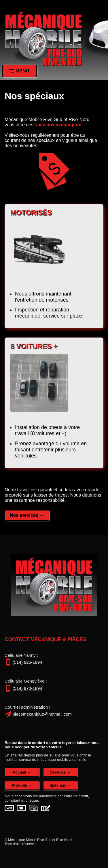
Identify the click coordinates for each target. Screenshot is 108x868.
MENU (18, 71)
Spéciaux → (60, 785)
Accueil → (22, 772)
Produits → (22, 785)
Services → (60, 772)
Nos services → (27, 515)
